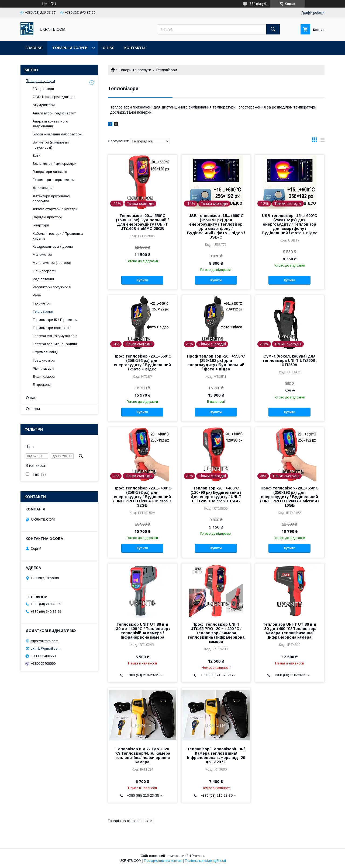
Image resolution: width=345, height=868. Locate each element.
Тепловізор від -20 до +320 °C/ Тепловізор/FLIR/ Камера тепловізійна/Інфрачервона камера (142, 755)
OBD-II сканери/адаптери (54, 97)
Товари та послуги (135, 70)
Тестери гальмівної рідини (55, 344)
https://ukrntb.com (44, 641)
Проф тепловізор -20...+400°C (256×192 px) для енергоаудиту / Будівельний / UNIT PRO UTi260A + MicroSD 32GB (142, 497)
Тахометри (42, 303)
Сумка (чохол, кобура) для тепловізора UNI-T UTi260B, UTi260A (290, 360)
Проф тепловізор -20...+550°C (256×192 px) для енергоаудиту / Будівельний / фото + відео (142, 363)
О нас (109, 48)
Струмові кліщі (45, 352)
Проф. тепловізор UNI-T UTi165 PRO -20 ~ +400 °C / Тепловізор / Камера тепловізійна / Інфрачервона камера (216, 633)
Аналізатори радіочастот (54, 113)
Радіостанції (43, 279)
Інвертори (41, 225)
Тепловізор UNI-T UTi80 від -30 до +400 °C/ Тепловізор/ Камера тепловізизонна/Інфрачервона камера (290, 631)
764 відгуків (259, 4)
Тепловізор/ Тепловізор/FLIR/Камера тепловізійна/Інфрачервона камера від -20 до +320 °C (216, 755)
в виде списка (322, 141)
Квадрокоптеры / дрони (53, 246)
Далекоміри (43, 188)
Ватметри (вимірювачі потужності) (51, 145)
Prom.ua (198, 856)
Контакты (135, 48)
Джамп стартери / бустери (55, 209)
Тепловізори (43, 311)
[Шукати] (273, 29)
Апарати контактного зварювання (50, 124)
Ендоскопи (42, 385)
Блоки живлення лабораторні (58, 134)
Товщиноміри (44, 360)
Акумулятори (44, 105)
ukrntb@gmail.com (46, 648)
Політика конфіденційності (205, 861)
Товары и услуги (70, 48)
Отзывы (33, 409)
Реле (37, 295)
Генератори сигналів (50, 172)
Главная (34, 48)
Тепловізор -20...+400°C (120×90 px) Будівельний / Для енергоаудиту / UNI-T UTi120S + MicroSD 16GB (216, 495)
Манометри (42, 255)
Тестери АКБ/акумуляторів (55, 336)
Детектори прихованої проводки (51, 199)
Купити (142, 280)
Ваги (37, 155)
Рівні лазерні (43, 368)
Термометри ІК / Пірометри (55, 320)
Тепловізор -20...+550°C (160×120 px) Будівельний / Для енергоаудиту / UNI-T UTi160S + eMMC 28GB (142, 222)
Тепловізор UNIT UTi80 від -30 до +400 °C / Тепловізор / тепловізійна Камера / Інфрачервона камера (142, 631)
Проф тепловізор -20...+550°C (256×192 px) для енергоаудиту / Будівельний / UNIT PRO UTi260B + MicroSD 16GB (289, 497)
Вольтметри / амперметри (54, 164)
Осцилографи (44, 271)
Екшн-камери (44, 377)
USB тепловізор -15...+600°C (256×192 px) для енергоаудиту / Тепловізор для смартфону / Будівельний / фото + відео (290, 224)
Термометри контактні (51, 328)
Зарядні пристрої (47, 217)
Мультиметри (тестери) (52, 263)
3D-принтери (43, 89)
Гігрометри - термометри (54, 180)
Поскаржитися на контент (163, 861)
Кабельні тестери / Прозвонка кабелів (58, 236)
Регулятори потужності (52, 287)
